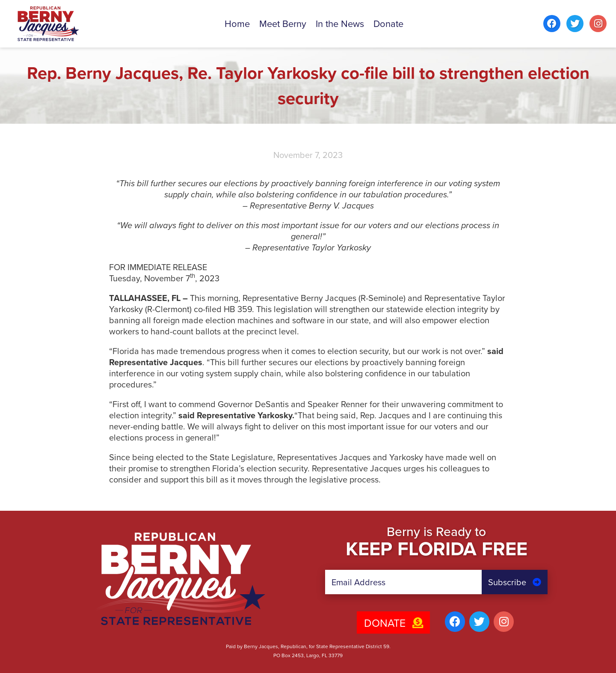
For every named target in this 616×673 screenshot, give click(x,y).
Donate (394, 623)
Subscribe (515, 582)
